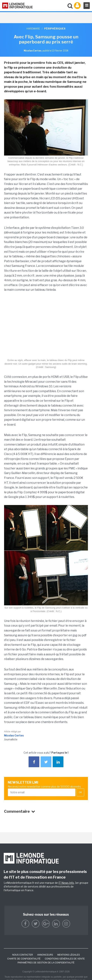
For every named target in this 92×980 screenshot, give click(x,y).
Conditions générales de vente (65, 959)
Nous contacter (23, 955)
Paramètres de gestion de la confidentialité (46, 963)
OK (80, 792)
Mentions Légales (69, 955)
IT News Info (66, 883)
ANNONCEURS (45, 955)
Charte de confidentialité (24, 959)
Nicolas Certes (14, 735)
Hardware (33, 29)
